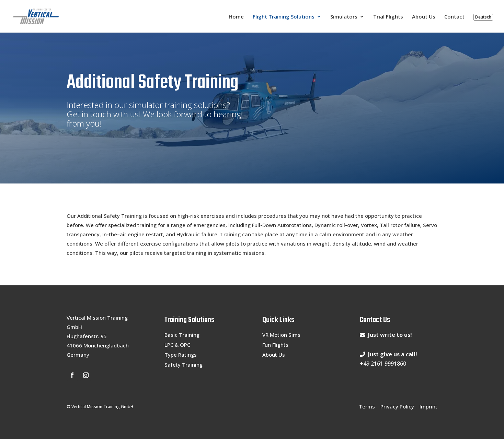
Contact (454, 17)
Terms (367, 406)
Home (236, 17)
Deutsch (483, 17)
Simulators (344, 17)
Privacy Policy (397, 406)
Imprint (428, 406)
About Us (424, 17)
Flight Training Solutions (284, 17)
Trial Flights (388, 17)
